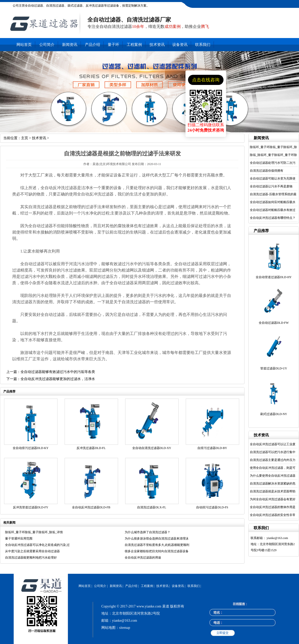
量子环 (113, 45)
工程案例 (134, 45)
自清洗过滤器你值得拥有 (267, 171)
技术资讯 (157, 45)
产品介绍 (92, 45)
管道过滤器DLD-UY (274, 368)
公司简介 (47, 45)
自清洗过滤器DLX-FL (152, 507)
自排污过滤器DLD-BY (212, 448)
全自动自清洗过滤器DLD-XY (152, 448)
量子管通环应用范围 (19, 539)
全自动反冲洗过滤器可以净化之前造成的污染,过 (37, 545)
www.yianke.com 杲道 (153, 606)
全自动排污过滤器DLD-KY (31, 448)
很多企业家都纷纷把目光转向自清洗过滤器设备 (157, 551)
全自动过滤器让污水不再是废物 (271, 186)
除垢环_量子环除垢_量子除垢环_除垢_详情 (34, 532)
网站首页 (24, 45)
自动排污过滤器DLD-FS (212, 507)
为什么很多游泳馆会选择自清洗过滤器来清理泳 (157, 539)
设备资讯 (180, 45)
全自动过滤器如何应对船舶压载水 (273, 202)
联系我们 (203, 45)
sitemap (125, 628)
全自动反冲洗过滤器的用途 (143, 558)
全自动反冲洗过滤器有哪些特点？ (273, 218)
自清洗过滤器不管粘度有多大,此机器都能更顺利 (157, 545)
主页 (25, 138)
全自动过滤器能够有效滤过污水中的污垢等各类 (58, 372)
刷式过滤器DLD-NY (274, 414)
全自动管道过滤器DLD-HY (274, 277)
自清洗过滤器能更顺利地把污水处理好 (31, 558)
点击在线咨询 (206, 80)
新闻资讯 (70, 45)
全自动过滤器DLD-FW (274, 323)
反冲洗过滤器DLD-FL (91, 448)
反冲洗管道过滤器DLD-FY (31, 507)
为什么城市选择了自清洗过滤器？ (147, 532)
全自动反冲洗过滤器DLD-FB (91, 507)
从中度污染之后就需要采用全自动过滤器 (32, 551)
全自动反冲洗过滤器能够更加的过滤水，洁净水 (58, 379)
